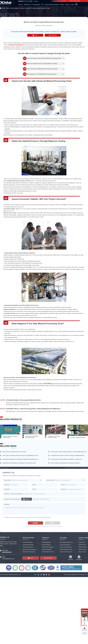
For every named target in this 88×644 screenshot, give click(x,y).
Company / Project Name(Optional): (14, 494)
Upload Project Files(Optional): (12, 499)
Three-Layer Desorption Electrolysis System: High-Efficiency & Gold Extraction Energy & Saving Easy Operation (21, 455)
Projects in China (82, 552)
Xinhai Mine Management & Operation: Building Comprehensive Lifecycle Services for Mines (21, 459)
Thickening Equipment (47, 550)
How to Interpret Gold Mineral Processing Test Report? (65, 463)
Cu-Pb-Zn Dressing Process (66, 547)
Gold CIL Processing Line (65, 545)
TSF (42, 5)
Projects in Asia (82, 542)
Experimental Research (28, 542)
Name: (34, 485)
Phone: (63, 485)
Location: (64, 489)
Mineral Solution (15, 8)
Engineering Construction (28, 547)
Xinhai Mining (48, 384)
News (76, 5)
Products (62, 5)
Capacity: (7, 485)
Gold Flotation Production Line (66, 542)
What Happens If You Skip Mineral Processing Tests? (42, 74)
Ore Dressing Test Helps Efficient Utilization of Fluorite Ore (66, 459)
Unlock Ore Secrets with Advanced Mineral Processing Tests (44, 58)
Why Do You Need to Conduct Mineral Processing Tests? (35, 8)
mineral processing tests (16, 45)
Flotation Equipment (46, 545)
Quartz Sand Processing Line (66, 552)
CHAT (35, 35)
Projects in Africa (82, 545)
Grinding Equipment (46, 542)
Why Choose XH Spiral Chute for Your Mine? (14, 452)
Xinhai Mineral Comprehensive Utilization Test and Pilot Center (19, 463)
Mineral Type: (51, 480)
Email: (34, 489)
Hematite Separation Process (66, 550)
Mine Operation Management (29, 552)
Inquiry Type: (8, 480)
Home (4, 8)
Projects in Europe (82, 550)
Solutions (67, 5)
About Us (21, 5)
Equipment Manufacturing (28, 545)
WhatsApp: (7, 489)
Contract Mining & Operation (52, 5)
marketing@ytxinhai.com (58, 1)
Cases (72, 5)
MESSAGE (53, 35)
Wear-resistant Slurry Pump (48, 552)
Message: (7, 504)
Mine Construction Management (29, 550)
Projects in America (83, 547)
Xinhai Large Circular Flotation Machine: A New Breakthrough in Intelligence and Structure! (69, 452)
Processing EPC (36, 5)
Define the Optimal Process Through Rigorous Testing (42, 64)
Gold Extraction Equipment (48, 547)
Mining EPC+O (28, 5)
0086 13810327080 (74, 1)
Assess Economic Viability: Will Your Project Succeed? (42, 69)
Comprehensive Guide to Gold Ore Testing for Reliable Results (67, 455)
